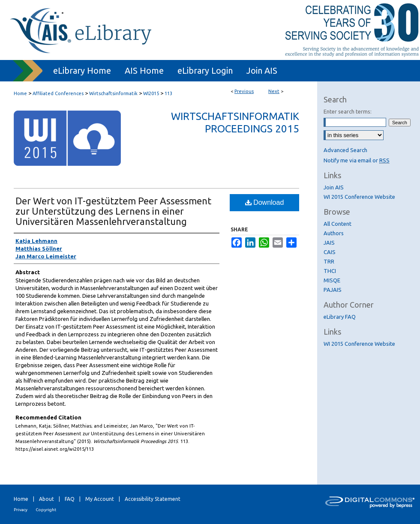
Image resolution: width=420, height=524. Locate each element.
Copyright (46, 510)
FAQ (70, 499)
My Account (100, 499)
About (46, 499)
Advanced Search (345, 150)
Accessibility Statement (153, 499)
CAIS (330, 252)
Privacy (21, 510)
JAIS (329, 243)
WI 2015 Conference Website (359, 197)
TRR (329, 261)
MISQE (332, 280)
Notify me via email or (357, 160)
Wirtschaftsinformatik (113, 93)
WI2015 (151, 93)
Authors (334, 233)
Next (274, 91)
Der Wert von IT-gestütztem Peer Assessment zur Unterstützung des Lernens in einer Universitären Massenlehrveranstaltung (113, 211)
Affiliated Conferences (58, 93)
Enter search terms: (348, 111)
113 (168, 93)
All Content (337, 224)
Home (20, 93)
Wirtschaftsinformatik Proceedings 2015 (235, 123)
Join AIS (334, 187)
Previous (244, 91)
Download (265, 202)
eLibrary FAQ (340, 317)
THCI (330, 271)
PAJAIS (333, 290)
